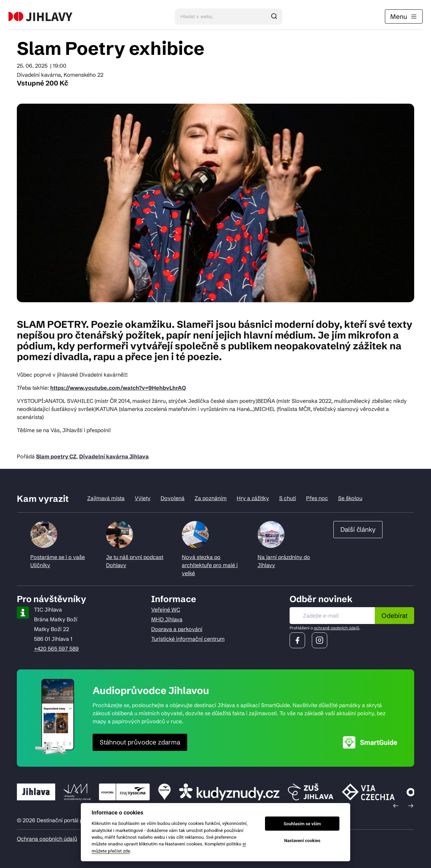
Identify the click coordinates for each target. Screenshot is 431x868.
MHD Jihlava (167, 619)
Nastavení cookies (302, 841)
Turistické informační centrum (188, 639)
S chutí (288, 498)
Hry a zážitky (253, 498)
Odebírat (394, 616)
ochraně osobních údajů (337, 628)
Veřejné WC (166, 610)
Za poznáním (211, 498)
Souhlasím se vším (302, 824)
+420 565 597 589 (56, 649)
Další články (358, 529)
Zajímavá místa (106, 498)
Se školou (350, 498)
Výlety (143, 498)
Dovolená (173, 498)
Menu (404, 16)
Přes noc (317, 498)
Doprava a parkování (177, 629)
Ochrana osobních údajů (47, 839)
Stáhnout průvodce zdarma (140, 742)
